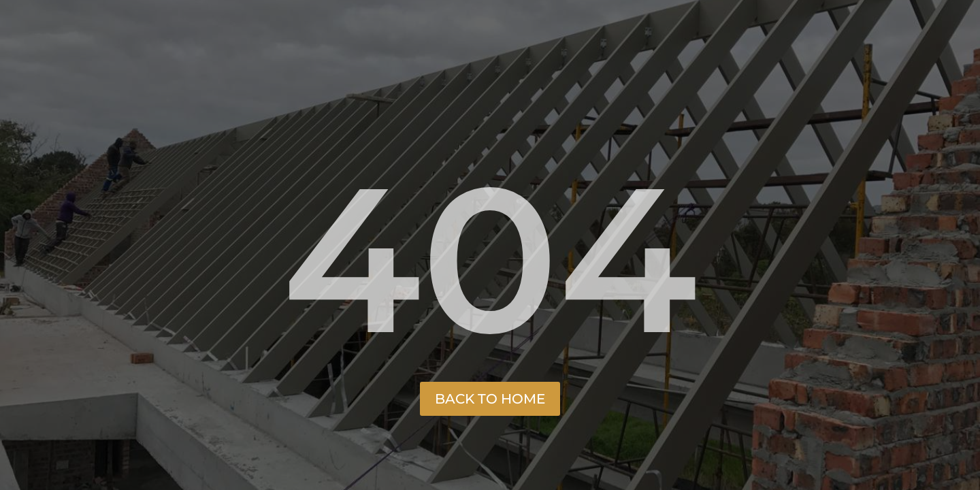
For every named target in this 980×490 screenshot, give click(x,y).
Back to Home (490, 399)
